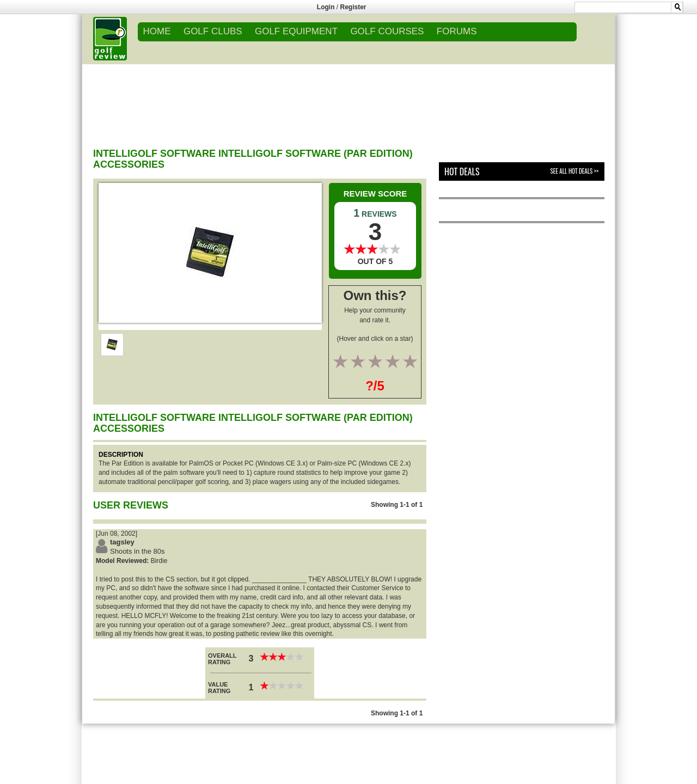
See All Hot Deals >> (574, 171)
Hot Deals (462, 171)
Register (353, 7)
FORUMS (457, 31)
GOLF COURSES (387, 31)
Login (326, 7)
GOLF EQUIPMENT (296, 31)
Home (157, 31)
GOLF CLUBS (213, 31)
